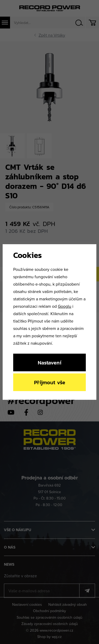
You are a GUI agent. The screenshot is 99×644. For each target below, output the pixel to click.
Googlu (65, 306)
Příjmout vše (50, 382)
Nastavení (49, 362)
